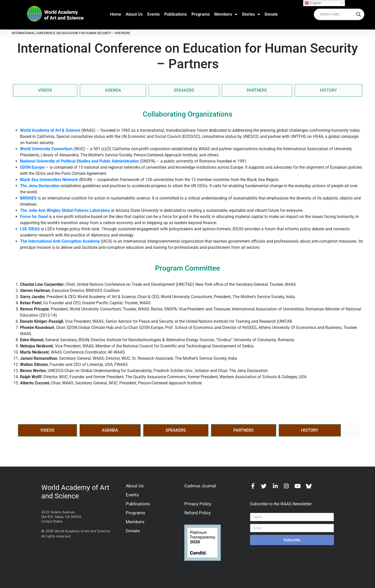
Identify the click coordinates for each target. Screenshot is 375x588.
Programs (201, 14)
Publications (176, 14)
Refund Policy (198, 513)
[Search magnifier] (359, 14)
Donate (271, 14)
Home (116, 14)
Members (226, 14)
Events (153, 14)
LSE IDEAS (30, 229)
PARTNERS (257, 90)
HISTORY (328, 90)
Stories (251, 14)
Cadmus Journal (200, 486)
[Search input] (337, 14)
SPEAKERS (184, 90)
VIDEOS (45, 90)
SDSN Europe (32, 167)
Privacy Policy (198, 504)
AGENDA (113, 90)
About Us (134, 14)
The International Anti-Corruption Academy (60, 241)
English (313, 3)
